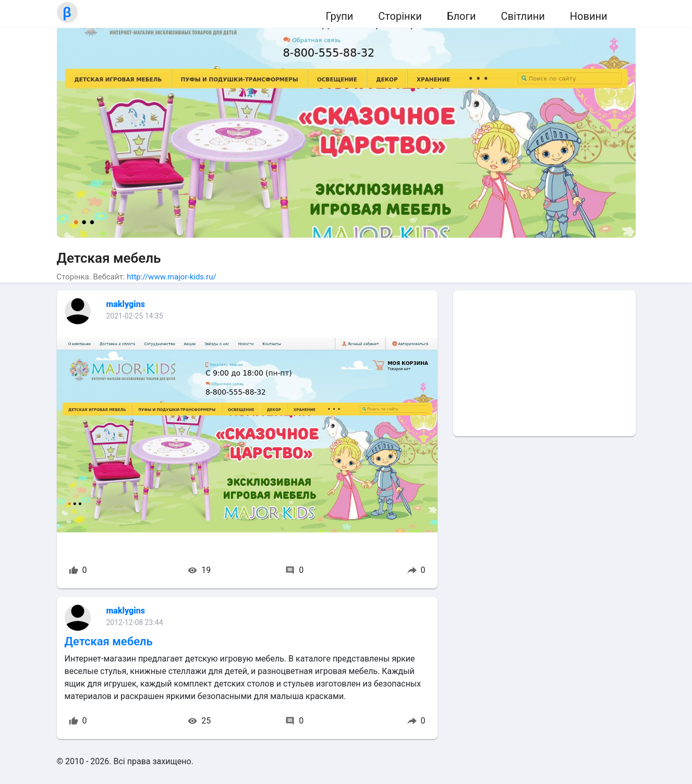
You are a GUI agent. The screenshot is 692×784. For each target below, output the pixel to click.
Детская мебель (109, 641)
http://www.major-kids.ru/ (171, 277)
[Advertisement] (544, 363)
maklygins (126, 304)
